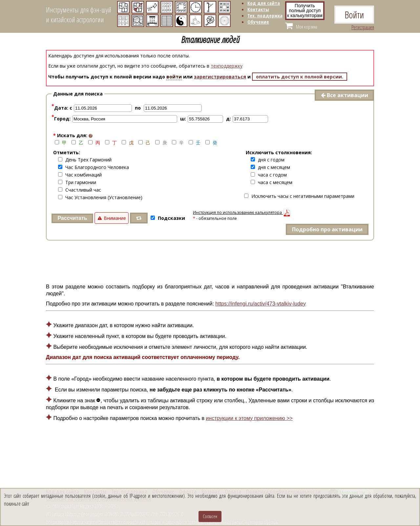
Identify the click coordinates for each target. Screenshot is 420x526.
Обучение (258, 22)
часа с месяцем (272, 182)
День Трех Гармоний (85, 160)
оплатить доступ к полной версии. (300, 77)
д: (229, 119)
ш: (183, 119)
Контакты (258, 9)
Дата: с (62, 108)
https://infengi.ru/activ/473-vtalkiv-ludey (261, 304)
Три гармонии (77, 182)
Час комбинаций (80, 175)
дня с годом (268, 160)
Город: (61, 119)
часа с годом (269, 175)
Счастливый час (80, 190)
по (138, 108)
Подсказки (168, 218)
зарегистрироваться (220, 77)
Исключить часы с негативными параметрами (299, 196)
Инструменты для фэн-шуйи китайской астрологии (79, 14)
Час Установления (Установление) (100, 197)
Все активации (345, 95)
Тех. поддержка (265, 15)
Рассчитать (72, 218)
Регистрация (363, 27)
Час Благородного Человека (94, 167)
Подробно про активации (327, 229)
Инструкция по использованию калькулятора (242, 212)
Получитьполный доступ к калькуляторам (305, 11)
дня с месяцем (270, 167)
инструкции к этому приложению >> (249, 418)
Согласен (210, 516)
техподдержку (227, 66)
